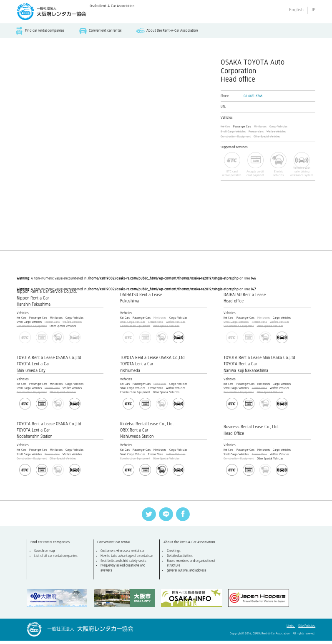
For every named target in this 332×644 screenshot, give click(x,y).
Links (291, 629)
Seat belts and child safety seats (124, 565)
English (296, 10)
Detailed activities (181, 560)
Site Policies (307, 629)
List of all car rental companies (57, 560)
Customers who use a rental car (123, 555)
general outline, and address (187, 575)
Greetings (175, 555)
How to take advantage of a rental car (128, 560)
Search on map (45, 555)
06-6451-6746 (253, 97)
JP (313, 10)
